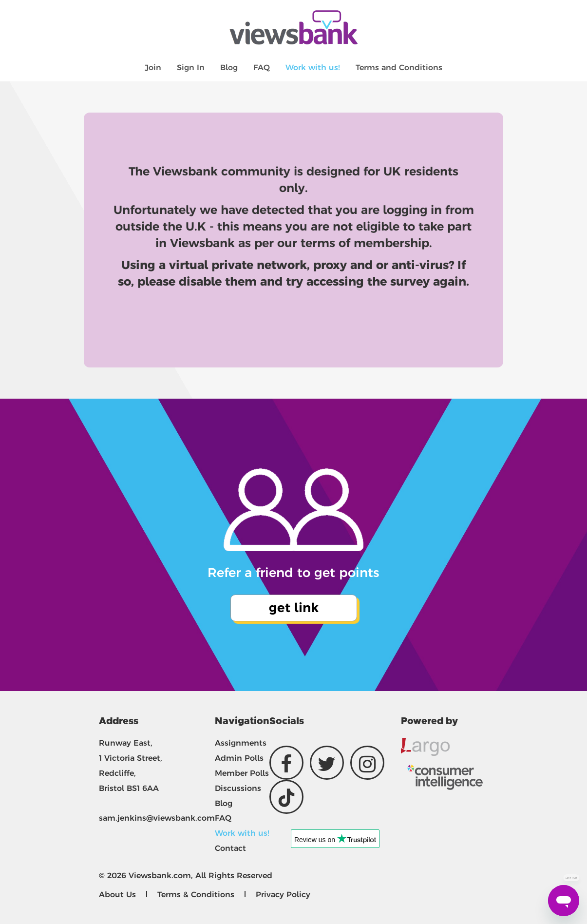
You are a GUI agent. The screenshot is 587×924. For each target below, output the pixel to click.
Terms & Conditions (196, 895)
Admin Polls (239, 758)
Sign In (191, 67)
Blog (229, 67)
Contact (230, 848)
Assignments (241, 743)
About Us (117, 895)
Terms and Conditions (399, 67)
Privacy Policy (283, 895)
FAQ (262, 67)
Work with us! (313, 67)
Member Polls (242, 773)
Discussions (238, 788)
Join (153, 67)
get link (294, 608)
